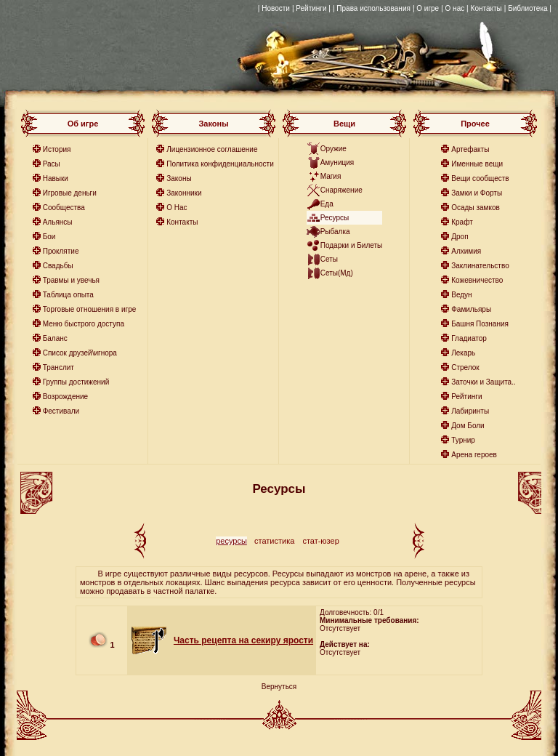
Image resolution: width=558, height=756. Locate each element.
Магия (331, 176)
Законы (179, 178)
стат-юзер (320, 541)
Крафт (462, 222)
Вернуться (279, 687)
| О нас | (454, 8)
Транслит (58, 367)
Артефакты (470, 149)
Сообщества (64, 208)
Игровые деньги (70, 193)
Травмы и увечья (71, 280)
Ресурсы (335, 218)
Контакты (486, 8)
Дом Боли (468, 426)
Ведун (461, 295)
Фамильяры (471, 309)
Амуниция (337, 162)
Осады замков (476, 208)
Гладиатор (469, 338)
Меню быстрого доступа (84, 324)
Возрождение (65, 397)
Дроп (460, 237)
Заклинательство (480, 266)
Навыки (56, 178)
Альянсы (58, 222)
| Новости (274, 8)
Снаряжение (341, 190)
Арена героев (474, 455)
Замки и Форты (477, 193)
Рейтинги (466, 397)
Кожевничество (477, 280)
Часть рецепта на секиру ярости (243, 640)
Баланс (55, 338)
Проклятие (61, 251)
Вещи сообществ (480, 178)
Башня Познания (480, 324)
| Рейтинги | (311, 8)
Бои (49, 237)
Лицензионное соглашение (212, 149)
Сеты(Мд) (337, 273)
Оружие (333, 149)
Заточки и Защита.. (484, 382)
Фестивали (61, 411)
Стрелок (465, 367)
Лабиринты (470, 411)
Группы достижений (76, 382)
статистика (274, 541)
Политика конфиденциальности (220, 164)
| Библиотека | (528, 8)
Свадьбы (58, 266)
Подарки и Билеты (352, 245)
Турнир (463, 440)
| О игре (426, 8)
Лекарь (463, 353)
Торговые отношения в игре (90, 309)
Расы (52, 164)
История (57, 149)
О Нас (177, 208)
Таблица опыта (68, 295)
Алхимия (466, 251)
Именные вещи (477, 164)
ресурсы (231, 541)
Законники (184, 193)
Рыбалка (335, 232)
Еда (327, 204)
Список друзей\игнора (80, 353)
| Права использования (372, 8)
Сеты (329, 259)
